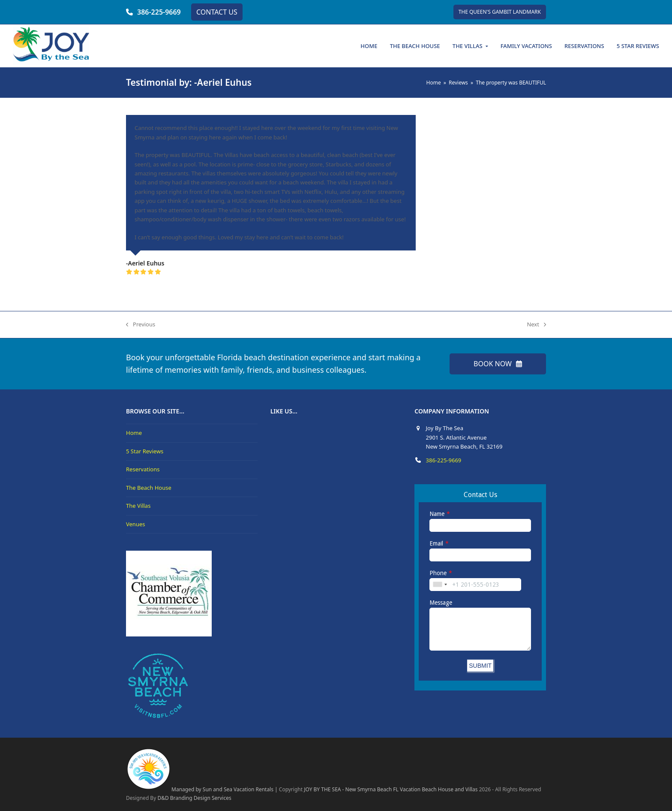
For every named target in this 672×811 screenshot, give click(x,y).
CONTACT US (217, 12)
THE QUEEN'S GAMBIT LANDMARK (500, 12)
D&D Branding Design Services (194, 798)
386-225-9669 (159, 12)
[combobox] (440, 585)
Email (436, 543)
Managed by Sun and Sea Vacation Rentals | (202, 789)
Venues (136, 524)
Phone (438, 573)
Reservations (143, 469)
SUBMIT (480, 666)
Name (437, 514)
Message (441, 603)
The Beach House (149, 488)
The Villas (138, 506)
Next (536, 325)
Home (134, 433)
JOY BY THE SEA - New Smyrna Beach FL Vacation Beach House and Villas (391, 789)
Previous (141, 325)
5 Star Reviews (145, 451)
